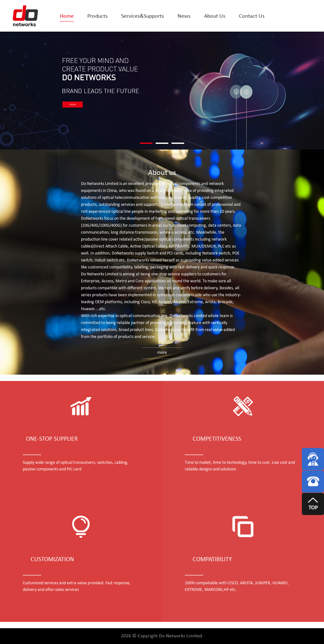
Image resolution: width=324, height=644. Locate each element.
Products (97, 16)
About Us (215, 16)
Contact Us (252, 16)
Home (67, 16)
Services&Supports (143, 16)
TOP (313, 508)
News (184, 16)
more (162, 353)
